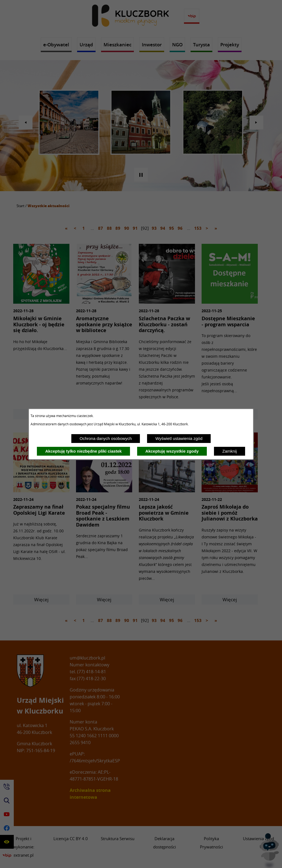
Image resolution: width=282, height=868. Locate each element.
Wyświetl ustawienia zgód (179, 438)
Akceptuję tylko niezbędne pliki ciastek (83, 451)
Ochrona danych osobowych (106, 438)
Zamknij (230, 451)
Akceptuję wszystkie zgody (172, 451)
